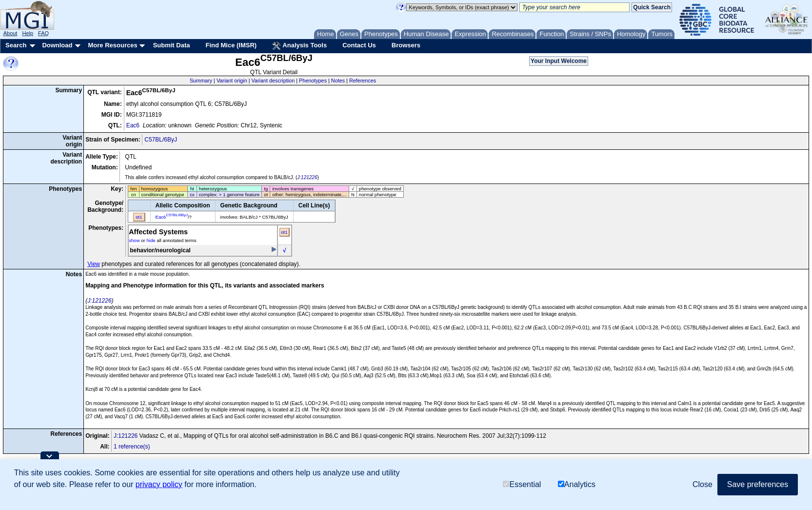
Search (16, 45)
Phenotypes (313, 81)
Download (57, 45)
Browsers (406, 45)
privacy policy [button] (159, 484)
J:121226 (307, 177)
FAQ (43, 33)
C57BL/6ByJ (161, 140)
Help (28, 33)
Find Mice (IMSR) (231, 45)
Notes (338, 81)
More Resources (112, 45)
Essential (522, 484)
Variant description (273, 81)
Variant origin (232, 81)
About (10, 33)
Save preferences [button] (758, 484)
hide (151, 240)
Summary (201, 81)
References (363, 81)
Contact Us (359, 45)
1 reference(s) (132, 447)
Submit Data (172, 45)
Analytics (577, 484)
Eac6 (133, 125)
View (94, 264)
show (134, 240)
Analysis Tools (299, 46)
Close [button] (703, 484)
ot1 (284, 232)
